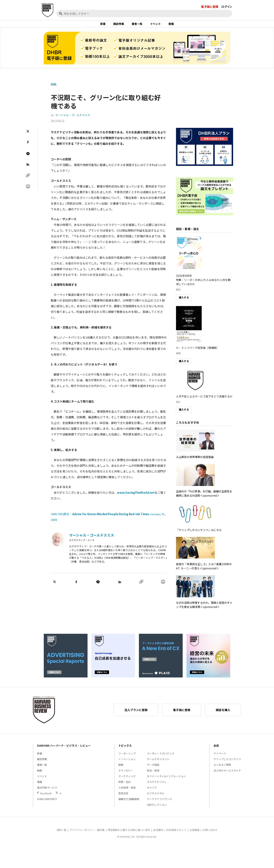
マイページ (220, 757)
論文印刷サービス (47, 791)
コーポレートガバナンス (161, 757)
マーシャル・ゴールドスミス (73, 119)
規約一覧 (62, 833)
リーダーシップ (127, 757)
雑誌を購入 (223, 713)
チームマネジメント (158, 762)
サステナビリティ (157, 785)
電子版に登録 (210, 7)
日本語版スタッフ (176, 833)
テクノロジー (126, 774)
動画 (40, 774)
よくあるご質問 (222, 768)
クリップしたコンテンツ (227, 762)
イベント (155, 25)
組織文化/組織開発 (129, 802)
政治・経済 (153, 774)
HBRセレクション (157, 808)
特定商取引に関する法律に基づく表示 (129, 833)
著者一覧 (137, 25)
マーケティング (127, 780)
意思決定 (123, 797)
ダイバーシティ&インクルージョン (166, 780)
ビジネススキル (156, 797)
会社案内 (158, 833)
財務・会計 (125, 785)
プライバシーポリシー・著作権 (87, 833)
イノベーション (127, 762)
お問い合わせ (210, 833)
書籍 (171, 25)
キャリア (152, 791)
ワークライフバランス (159, 802)
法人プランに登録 (136, 713)
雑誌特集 (119, 25)
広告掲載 (195, 833)
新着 (103, 25)
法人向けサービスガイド (227, 774)
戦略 (54, 88)
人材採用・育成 (127, 791)
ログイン (227, 7)
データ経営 (153, 768)
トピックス (125, 749)
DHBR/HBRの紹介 (47, 802)
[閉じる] (267, 20)
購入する (184, 301)
